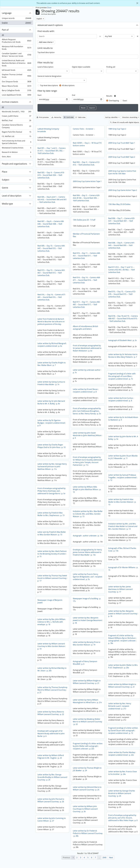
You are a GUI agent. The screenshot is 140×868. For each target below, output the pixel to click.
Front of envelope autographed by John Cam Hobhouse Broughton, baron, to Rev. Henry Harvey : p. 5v (87, 411)
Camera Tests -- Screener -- (84, 129)
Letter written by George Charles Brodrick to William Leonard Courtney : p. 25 (122, 799)
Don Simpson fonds (16, 82)
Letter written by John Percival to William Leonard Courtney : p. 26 (86, 804)
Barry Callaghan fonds (16, 91)
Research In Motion (16, 153)
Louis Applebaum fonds (16, 95)
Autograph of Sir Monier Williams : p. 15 (123, 569)
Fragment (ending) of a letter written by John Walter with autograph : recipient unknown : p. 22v (52, 748)
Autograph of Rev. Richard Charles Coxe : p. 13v (122, 549)
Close (49, 8)
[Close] (137, 3)
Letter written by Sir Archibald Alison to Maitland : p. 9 (123, 419)
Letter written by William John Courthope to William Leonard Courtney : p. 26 (50, 816)
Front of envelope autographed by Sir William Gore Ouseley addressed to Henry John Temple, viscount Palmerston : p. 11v (87, 461)
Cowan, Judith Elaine (16, 116)
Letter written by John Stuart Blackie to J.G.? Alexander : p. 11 (123, 457)
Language (7, 13)
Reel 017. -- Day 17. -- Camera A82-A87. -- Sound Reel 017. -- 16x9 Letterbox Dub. (87, 304)
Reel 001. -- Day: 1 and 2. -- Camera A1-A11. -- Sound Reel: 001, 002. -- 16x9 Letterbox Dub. (51, 151)
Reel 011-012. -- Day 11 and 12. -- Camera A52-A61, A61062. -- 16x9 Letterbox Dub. (121, 270)
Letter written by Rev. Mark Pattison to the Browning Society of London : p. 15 (87, 557)
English (16, 23)
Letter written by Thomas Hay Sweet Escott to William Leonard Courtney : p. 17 (88, 582)
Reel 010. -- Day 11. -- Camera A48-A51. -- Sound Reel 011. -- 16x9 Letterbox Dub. (87, 256)
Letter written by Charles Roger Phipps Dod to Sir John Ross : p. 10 (51, 446)
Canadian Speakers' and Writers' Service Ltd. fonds (16, 55)
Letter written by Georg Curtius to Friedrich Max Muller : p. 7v (51, 383)
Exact (125, 101)
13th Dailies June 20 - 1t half (84, 220)
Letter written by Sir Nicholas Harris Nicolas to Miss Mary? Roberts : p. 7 (123, 356)
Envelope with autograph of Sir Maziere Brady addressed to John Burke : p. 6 (86, 737)
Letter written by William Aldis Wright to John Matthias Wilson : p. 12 (87, 489)
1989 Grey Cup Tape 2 (117, 129)
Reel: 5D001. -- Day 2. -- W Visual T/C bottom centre (87, 144)
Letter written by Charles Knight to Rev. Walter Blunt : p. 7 (52, 364)
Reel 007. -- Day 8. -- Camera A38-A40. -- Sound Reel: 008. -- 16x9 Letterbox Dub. (51, 224)
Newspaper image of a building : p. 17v (52, 601)
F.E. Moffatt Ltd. (16, 137)
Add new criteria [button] (46, 42)
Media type (7, 204)
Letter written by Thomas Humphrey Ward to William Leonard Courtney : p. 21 (88, 694)
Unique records (16, 19)
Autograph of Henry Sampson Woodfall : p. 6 (50, 664)
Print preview (43, 117)
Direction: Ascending (130, 117)
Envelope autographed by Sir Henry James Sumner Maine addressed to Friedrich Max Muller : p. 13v (52, 554)
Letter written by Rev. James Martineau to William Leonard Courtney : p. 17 (120, 589)
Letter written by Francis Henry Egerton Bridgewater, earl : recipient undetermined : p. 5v (52, 578)
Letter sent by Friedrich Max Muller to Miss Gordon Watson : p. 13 (52, 533)
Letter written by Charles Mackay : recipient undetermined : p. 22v (122, 759)
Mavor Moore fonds (16, 86)
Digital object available (81, 67)
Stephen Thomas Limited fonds (16, 76)
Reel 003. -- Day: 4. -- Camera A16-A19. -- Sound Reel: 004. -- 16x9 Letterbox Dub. (51, 175)
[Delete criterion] (138, 36)
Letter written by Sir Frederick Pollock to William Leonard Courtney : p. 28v (52, 840)
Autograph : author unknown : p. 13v (88, 536)
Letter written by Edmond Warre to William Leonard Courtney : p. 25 (52, 795)
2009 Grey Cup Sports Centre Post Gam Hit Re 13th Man (122, 172)
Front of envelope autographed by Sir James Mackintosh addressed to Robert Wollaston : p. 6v (87, 348)
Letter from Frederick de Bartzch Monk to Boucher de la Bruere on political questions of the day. (51, 322)
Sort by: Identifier (112, 117)
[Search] (67, 36)
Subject (6, 180)
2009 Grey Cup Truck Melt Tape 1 (122, 143)
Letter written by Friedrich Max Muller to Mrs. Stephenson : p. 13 (51, 514)
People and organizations (14, 164)
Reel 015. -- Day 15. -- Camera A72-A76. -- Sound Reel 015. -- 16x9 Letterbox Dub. (122, 294)
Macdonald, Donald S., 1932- (16, 112)
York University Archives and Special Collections (16, 142)
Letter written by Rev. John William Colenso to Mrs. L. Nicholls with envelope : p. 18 (87, 626)
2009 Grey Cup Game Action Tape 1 (87, 181)
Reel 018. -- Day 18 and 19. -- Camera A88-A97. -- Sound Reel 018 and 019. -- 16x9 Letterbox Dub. (123, 319)
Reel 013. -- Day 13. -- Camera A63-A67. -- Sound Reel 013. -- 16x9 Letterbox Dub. (51, 273)
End (74, 95)
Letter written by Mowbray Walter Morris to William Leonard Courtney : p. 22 (52, 723)
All (3, 35)
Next (111, 858)
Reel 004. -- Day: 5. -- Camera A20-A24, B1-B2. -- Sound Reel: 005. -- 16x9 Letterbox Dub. (86, 198)
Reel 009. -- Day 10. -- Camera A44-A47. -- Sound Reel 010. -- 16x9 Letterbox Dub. (51, 248)
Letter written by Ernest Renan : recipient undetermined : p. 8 (86, 390)
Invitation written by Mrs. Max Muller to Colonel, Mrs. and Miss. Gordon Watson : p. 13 (88, 514)
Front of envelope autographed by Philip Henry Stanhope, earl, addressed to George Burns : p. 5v (51, 491)
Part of (5, 30)
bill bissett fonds (16, 71)
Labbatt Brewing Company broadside (48, 130)
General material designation (49, 76)
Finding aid (111, 67)
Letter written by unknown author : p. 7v (87, 371)
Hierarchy (56, 117)
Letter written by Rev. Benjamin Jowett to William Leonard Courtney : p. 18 (123, 614)
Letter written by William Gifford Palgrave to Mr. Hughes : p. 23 (86, 760)
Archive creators (10, 102)
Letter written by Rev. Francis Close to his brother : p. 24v (122, 778)
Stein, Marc (16, 157)
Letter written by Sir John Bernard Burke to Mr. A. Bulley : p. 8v (51, 402)
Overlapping (114, 101)
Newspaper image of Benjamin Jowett (85, 605)
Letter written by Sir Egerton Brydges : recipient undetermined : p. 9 (52, 423)
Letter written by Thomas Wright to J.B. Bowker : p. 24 (52, 776)
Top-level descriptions (49, 85)
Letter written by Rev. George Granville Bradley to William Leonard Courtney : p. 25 (88, 781)
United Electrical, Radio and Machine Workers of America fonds (16, 63)
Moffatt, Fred (16, 121)
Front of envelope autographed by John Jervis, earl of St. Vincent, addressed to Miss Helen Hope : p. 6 (123, 823)
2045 (104, 858)
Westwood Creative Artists (16, 148)
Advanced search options (50, 25)
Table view (80, 117)
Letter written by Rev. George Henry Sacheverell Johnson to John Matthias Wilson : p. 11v (52, 467)
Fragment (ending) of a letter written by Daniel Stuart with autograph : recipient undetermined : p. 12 (123, 730)
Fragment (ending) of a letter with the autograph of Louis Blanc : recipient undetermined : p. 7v (122, 376)
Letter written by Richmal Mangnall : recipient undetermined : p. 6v (52, 345)
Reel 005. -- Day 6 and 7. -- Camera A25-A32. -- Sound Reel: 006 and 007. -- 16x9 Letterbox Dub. (52, 200)
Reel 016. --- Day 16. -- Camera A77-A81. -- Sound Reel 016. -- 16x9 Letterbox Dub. (52, 297)
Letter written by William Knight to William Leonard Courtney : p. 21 (51, 683)
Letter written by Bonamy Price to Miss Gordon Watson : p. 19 (51, 645)
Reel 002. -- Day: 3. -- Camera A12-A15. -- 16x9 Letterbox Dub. (86, 163)
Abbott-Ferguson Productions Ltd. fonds (16, 41)
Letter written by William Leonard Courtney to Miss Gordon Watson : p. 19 (87, 650)
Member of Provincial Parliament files (86, 235)
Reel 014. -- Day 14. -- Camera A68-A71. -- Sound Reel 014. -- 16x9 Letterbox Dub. (87, 280)
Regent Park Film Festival (16, 132)
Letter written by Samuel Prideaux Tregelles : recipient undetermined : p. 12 (123, 478)
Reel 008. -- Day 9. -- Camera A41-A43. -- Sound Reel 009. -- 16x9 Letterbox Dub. (122, 245)
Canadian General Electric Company (16, 126)
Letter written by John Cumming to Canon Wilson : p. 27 (87, 823)
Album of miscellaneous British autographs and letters (85, 328)
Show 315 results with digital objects (125, 122)
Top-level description (46, 52)
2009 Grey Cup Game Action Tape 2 (123, 190)
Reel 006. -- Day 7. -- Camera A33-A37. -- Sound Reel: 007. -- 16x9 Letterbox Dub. (122, 221)
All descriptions (68, 85)
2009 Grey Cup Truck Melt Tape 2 (122, 157)
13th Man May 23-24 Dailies (119, 204)
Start (39, 95)
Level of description (12, 196)
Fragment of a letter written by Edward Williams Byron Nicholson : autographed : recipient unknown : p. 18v (122, 639)
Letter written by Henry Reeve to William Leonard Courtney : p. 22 (86, 717)
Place (4, 172)
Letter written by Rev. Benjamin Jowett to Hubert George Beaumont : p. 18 (52, 622)
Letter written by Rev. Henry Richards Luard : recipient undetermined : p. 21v (120, 706)
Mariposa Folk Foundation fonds (16, 48)
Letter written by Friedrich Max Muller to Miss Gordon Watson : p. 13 (122, 502)
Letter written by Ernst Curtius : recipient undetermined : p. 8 (121, 399)
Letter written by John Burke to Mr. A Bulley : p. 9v (123, 438)
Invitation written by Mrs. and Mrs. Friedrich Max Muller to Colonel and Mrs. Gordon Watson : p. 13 (123, 526)
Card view (69, 117)
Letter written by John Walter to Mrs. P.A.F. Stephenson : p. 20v (123, 666)
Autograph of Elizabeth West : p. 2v (122, 340)
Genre (5, 188)
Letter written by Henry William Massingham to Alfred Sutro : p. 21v (52, 703)
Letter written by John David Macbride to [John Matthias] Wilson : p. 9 (88, 435)
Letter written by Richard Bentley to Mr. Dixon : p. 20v (87, 673)
